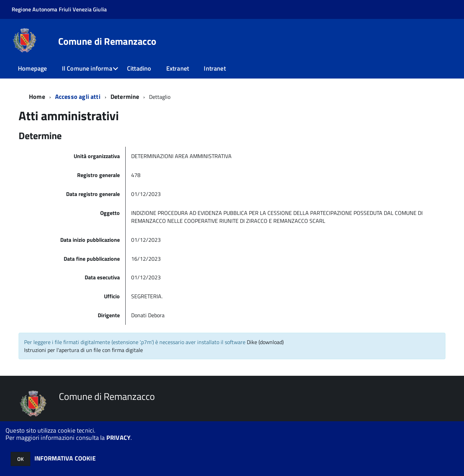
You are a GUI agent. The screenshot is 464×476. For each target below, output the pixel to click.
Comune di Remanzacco (107, 41)
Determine (125, 97)
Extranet (178, 68)
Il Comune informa (87, 68)
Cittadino (139, 68)
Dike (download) (265, 342)
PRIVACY (118, 438)
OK (20, 459)
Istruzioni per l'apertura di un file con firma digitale (83, 350)
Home (37, 97)
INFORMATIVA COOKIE (65, 458)
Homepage (32, 68)
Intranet (215, 68)
